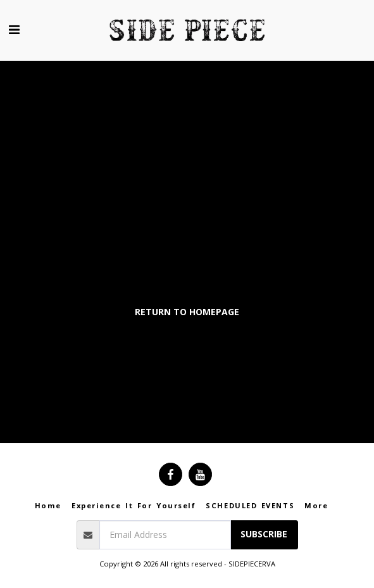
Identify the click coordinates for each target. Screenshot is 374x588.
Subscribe (264, 534)
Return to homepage (187, 312)
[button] (14, 29)
